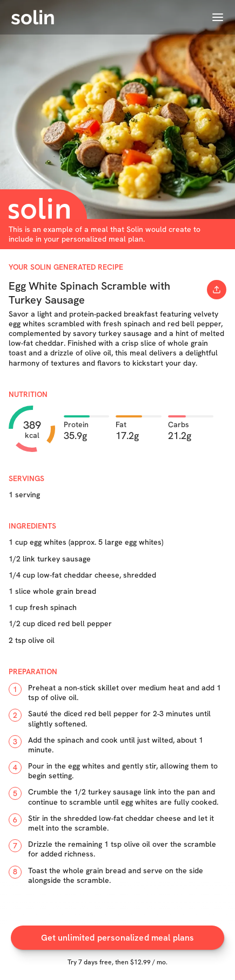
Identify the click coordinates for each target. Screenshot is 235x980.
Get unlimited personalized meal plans (118, 940)
